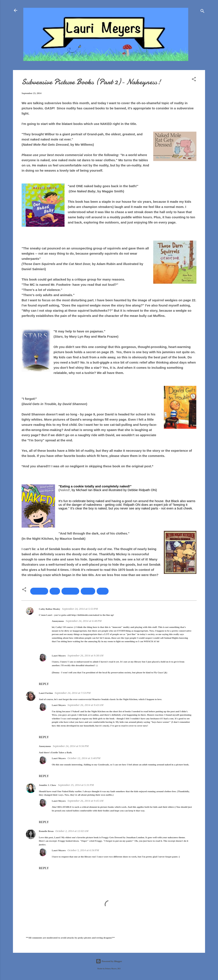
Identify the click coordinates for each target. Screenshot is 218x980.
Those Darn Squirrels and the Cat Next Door (56, 264)
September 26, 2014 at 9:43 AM (85, 705)
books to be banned (110, 108)
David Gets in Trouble (39, 404)
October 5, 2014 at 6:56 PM (83, 850)
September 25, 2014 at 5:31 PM (76, 785)
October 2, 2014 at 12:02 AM (72, 831)
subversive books (58, 103)
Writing (103, 591)
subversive (88, 591)
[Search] (202, 12)
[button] (194, 80)
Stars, (59, 336)
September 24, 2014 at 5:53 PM (80, 609)
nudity (55, 591)
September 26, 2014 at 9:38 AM (85, 655)
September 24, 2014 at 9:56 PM (71, 746)
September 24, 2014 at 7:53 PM (73, 693)
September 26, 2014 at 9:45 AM (85, 801)
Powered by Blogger (109, 961)
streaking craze (39, 575)
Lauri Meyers (59, 656)
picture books (70, 591)
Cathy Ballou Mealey (50, 609)
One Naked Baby (83, 191)
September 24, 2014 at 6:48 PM (84, 621)
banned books (39, 591)
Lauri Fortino (46, 693)
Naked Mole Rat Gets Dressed (46, 144)
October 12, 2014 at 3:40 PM (84, 758)
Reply (44, 684)
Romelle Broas (46, 831)
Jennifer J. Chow (47, 785)
